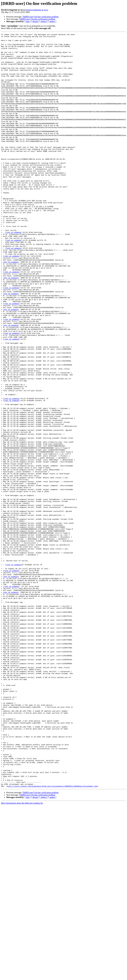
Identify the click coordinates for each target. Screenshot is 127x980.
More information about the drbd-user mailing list (22, 954)
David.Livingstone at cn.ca (37, 10)
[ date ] (28, 21)
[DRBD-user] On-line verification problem (41, 17)
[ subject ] (44, 21)
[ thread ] (35, 21)
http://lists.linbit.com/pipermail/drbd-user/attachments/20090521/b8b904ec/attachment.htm (52, 937)
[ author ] (52, 21)
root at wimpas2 (14, 272)
